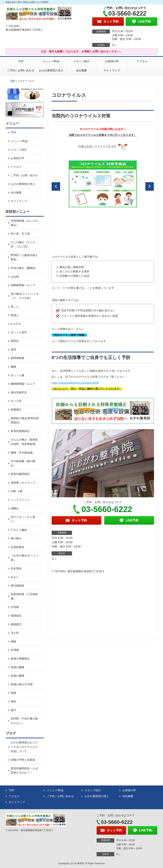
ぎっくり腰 (17, 375)
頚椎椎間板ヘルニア (23, 285)
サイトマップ (112, 70)
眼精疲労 (16, 624)
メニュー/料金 (51, 61)
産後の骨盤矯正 (20, 659)
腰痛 (13, 367)
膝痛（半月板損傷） (23, 453)
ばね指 (15, 277)
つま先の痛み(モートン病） (25, 558)
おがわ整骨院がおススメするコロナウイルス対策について (24, 747)
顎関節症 (16, 616)
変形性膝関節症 (20, 474)
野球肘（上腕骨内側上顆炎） (24, 257)
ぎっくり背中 (19, 332)
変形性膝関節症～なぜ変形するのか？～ (24, 771)
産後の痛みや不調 (22, 684)
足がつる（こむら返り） (23, 519)
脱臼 (13, 710)
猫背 (13, 350)
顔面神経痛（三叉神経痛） (24, 596)
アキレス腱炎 (19, 530)
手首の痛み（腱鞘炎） (24, 268)
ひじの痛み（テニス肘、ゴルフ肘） (23, 245)
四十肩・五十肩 (20, 234)
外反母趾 (16, 568)
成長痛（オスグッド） (24, 483)
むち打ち (16, 324)
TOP (21, 61)
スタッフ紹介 (81, 61)
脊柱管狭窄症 (19, 392)
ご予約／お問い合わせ (21, 70)
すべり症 (16, 401)
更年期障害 (17, 586)
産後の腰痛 (17, 667)
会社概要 (81, 70)
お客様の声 (112, 61)
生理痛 (15, 650)
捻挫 (13, 693)
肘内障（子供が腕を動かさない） (24, 721)
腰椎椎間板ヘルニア (23, 384)
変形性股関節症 (20, 431)
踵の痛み (16, 538)
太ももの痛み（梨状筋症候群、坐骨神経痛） (24, 442)
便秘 (13, 641)
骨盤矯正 (16, 410)
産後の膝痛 (17, 676)
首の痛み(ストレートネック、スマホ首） (25, 296)
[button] (56, 186)
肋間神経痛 (17, 358)
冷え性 (15, 633)
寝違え (15, 315)
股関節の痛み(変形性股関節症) (25, 420)
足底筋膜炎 (17, 547)
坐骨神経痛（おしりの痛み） (24, 223)
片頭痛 (15, 607)
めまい (15, 577)
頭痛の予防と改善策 (23, 760)
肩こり (15, 307)
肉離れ (15, 508)
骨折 (13, 701)
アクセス (142, 61)
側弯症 (15, 341)
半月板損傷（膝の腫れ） (23, 463)
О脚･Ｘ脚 (16, 491)
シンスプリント (20, 500)
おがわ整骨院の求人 (51, 70)
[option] (103, 184)
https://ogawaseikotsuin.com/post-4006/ (75, 383)
